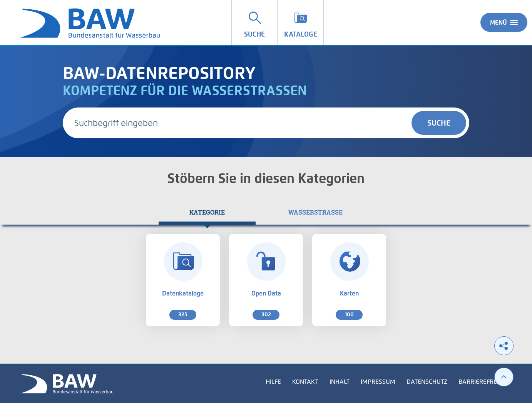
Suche (439, 123)
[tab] (207, 212)
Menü (504, 22)
